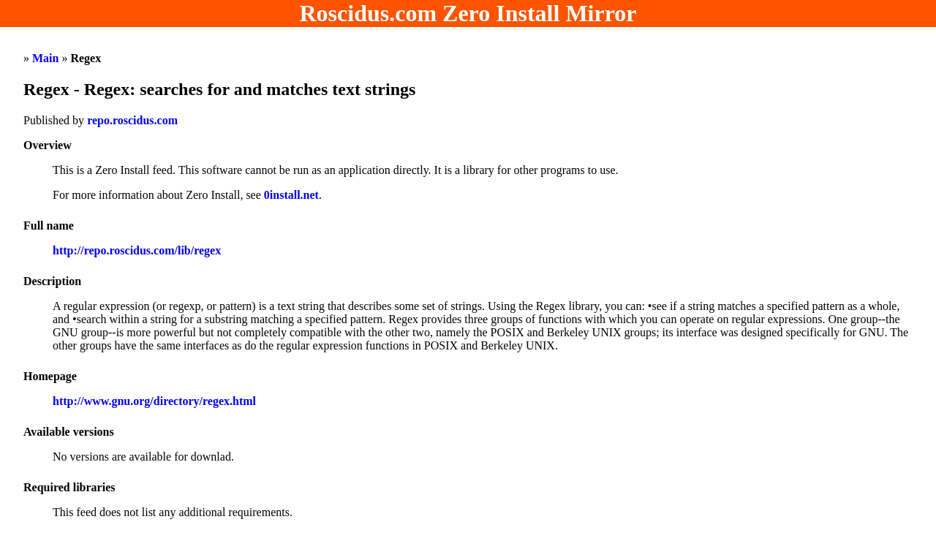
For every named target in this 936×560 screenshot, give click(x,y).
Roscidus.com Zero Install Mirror (468, 13)
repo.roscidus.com (132, 120)
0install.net (291, 195)
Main (45, 58)
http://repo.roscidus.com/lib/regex (137, 250)
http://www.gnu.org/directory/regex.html (154, 401)
